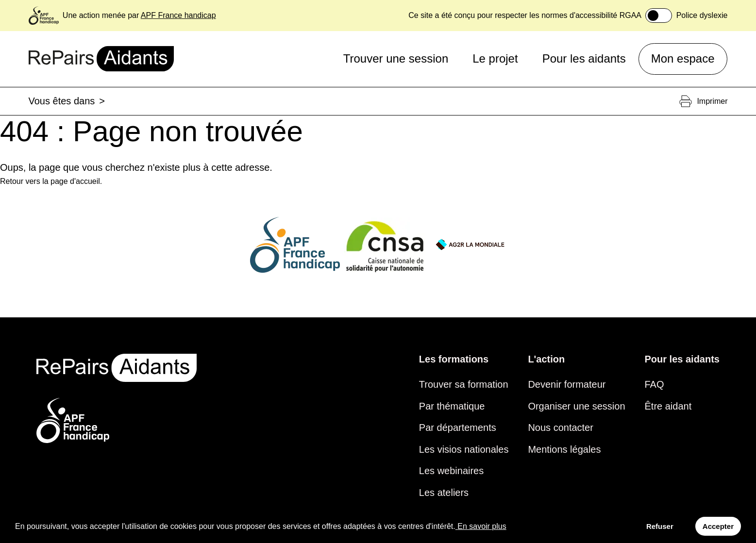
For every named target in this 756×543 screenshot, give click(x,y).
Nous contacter (561, 428)
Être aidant (668, 406)
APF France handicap (178, 15)
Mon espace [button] (683, 58)
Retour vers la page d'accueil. (51, 181)
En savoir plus (481, 526)
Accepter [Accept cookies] (718, 526)
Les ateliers (444, 493)
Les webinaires (451, 471)
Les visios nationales (464, 449)
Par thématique (452, 406)
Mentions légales (564, 449)
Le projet (495, 58)
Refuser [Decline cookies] (660, 526)
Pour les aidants (584, 58)
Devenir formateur (567, 384)
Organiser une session (576, 406)
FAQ (655, 384)
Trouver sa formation (464, 384)
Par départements (458, 428)
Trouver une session (396, 58)
